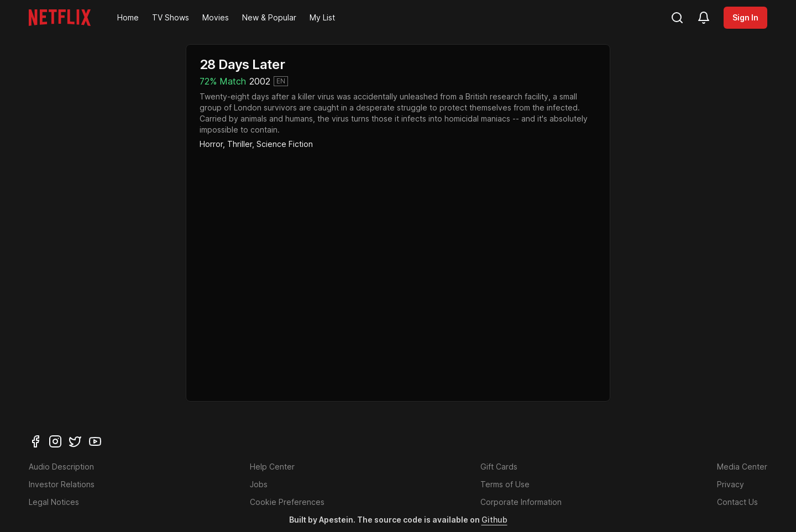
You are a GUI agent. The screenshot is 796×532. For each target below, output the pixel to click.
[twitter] (75, 441)
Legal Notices (54, 502)
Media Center (742, 467)
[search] (677, 18)
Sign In (745, 17)
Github (494, 520)
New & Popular (269, 17)
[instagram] (55, 441)
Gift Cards (499, 467)
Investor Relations (62, 484)
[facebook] (35, 441)
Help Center (272, 467)
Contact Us (737, 502)
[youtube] (95, 441)
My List (322, 17)
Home (128, 17)
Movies (216, 17)
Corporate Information (521, 502)
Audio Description (61, 467)
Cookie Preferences (287, 502)
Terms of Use (505, 484)
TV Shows (171, 17)
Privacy (730, 484)
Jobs (259, 484)
